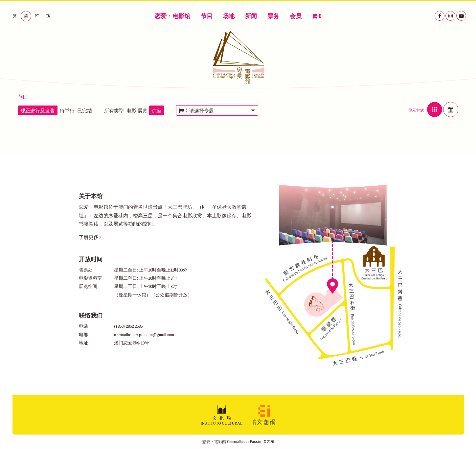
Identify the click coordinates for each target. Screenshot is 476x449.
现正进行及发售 (38, 111)
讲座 (156, 111)
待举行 (67, 111)
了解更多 (90, 237)
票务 (273, 16)
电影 (131, 111)
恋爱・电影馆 (172, 16)
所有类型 (114, 111)
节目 (207, 16)
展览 (143, 111)
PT (37, 16)
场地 (229, 16)
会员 (296, 16)
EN (48, 16)
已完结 (85, 111)
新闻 (251, 16)
